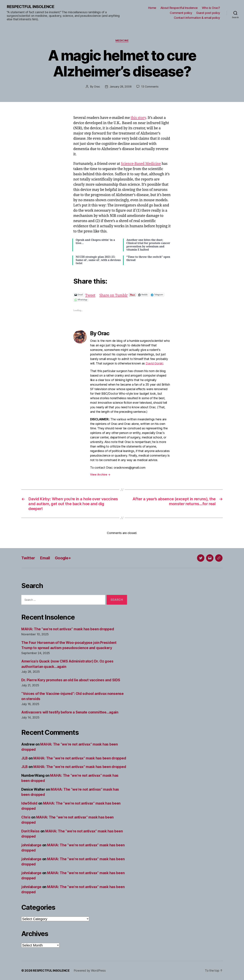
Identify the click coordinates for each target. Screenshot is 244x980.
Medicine (122, 41)
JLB (25, 758)
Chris (26, 817)
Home (152, 8)
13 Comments (150, 87)
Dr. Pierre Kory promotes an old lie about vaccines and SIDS (71, 680)
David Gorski (154, 363)
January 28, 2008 (121, 87)
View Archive (100, 474)
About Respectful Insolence (179, 8)
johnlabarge (31, 845)
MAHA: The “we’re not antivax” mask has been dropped (68, 629)
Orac (97, 87)
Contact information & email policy (197, 18)
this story (138, 118)
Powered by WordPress (90, 971)
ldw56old (29, 803)
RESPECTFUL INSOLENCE (30, 7)
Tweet (90, 295)
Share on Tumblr (114, 295)
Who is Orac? (211, 8)
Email (45, 558)
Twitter (28, 558)
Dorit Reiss (30, 831)
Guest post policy (208, 13)
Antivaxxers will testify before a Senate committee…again (70, 712)
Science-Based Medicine (141, 164)
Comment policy (181, 13)
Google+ (63, 558)
